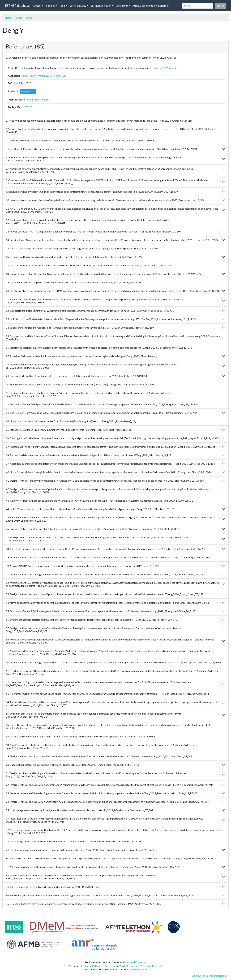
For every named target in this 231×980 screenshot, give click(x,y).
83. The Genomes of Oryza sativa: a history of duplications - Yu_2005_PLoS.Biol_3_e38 (53, 887)
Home (8, 18)
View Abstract (28, 91)
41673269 (27, 107)
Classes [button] (37, 6)
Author (19, 18)
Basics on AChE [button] (78, 6)
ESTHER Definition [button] (101, 6)
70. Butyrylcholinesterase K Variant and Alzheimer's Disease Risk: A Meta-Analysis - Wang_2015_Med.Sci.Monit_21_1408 (73, 765)
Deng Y (58, 76)
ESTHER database (17, 6)
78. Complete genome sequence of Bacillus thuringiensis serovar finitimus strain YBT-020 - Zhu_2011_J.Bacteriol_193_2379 (74, 841)
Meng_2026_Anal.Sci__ (167, 68)
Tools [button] (62, 6)
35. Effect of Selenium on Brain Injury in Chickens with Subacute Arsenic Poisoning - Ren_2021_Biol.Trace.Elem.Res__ (69, 430)
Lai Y (50, 76)
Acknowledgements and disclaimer (151, 6)
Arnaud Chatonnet (137, 962)
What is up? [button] (122, 6)
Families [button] (50, 6)
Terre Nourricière (138, 969)
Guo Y (33, 76)
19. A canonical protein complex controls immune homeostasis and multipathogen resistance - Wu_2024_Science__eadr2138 (74, 282)
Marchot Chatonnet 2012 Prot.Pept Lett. (141, 966)
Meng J (24, 76)
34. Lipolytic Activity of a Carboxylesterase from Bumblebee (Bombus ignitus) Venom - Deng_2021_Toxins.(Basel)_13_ (71, 421)
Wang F (41, 76)
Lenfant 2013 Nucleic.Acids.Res (98, 966)
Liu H (66, 76)
